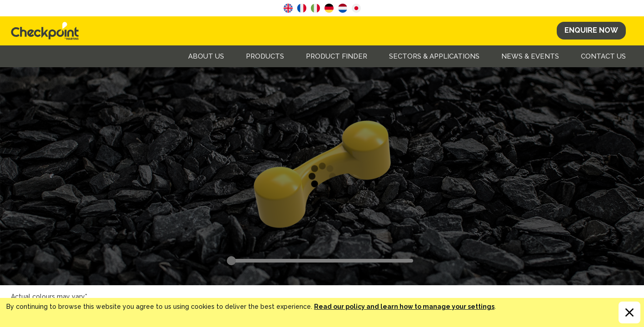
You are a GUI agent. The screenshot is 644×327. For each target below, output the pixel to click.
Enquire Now (591, 30)
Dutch (343, 8)
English (288, 8)
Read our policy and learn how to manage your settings (404, 307)
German (329, 8)
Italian (315, 8)
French (302, 8)
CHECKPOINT (47, 31)
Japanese (356, 8)
